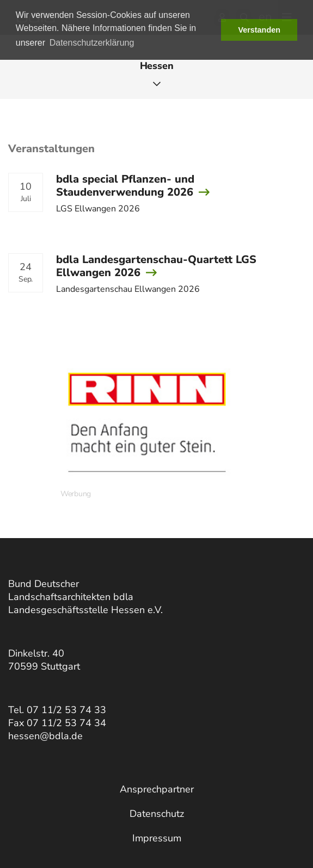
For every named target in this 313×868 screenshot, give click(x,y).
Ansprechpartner (157, 789)
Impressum (157, 838)
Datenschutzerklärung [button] (92, 43)
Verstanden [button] (259, 30)
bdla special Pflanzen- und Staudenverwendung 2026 (125, 186)
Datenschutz (157, 814)
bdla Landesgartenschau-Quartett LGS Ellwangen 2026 (156, 266)
